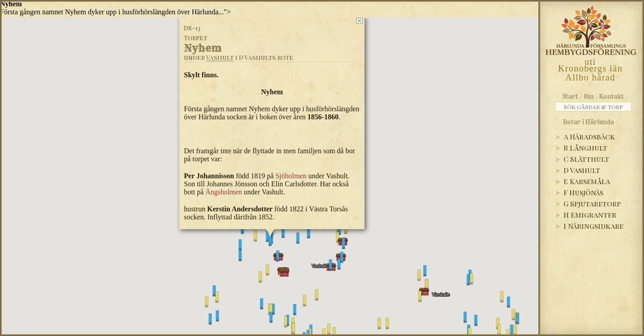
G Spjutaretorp (592, 204)
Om (589, 97)
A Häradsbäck (589, 136)
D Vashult (582, 170)
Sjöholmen (290, 176)
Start (570, 97)
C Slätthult (586, 159)
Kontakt (612, 97)
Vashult (220, 57)
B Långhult (585, 148)
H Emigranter (590, 215)
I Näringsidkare (593, 226)
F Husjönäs (583, 192)
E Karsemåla (587, 181)
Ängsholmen (224, 192)
